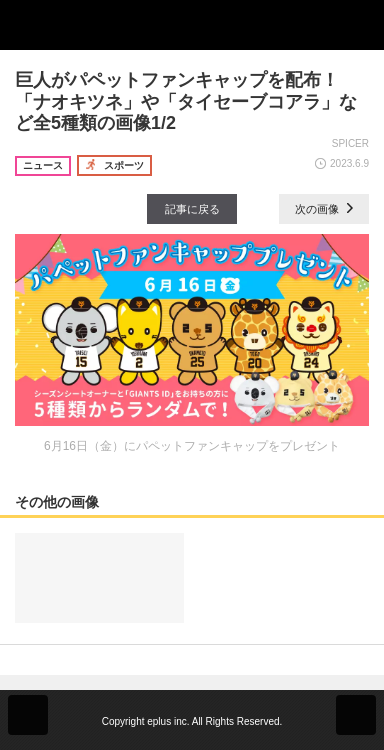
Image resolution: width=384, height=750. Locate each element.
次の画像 (324, 209)
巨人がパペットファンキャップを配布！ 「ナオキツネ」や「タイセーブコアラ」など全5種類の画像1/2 (186, 101)
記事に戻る (192, 209)
